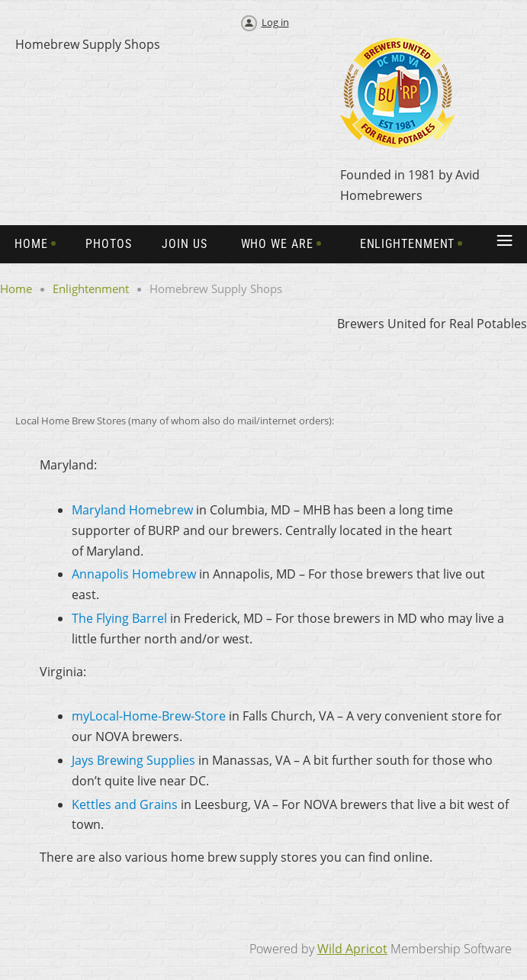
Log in (275, 22)
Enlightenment (91, 289)
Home (16, 289)
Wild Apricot (352, 949)
